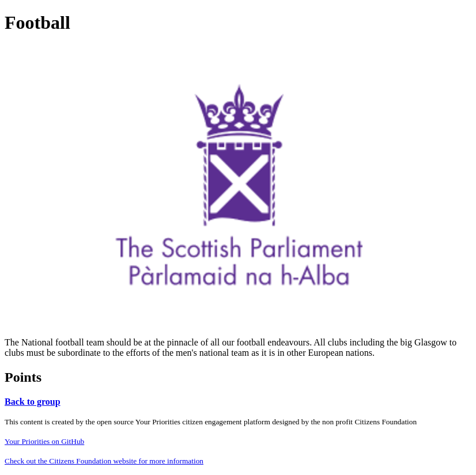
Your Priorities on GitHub (44, 441)
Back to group (33, 402)
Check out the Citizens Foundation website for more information (104, 461)
